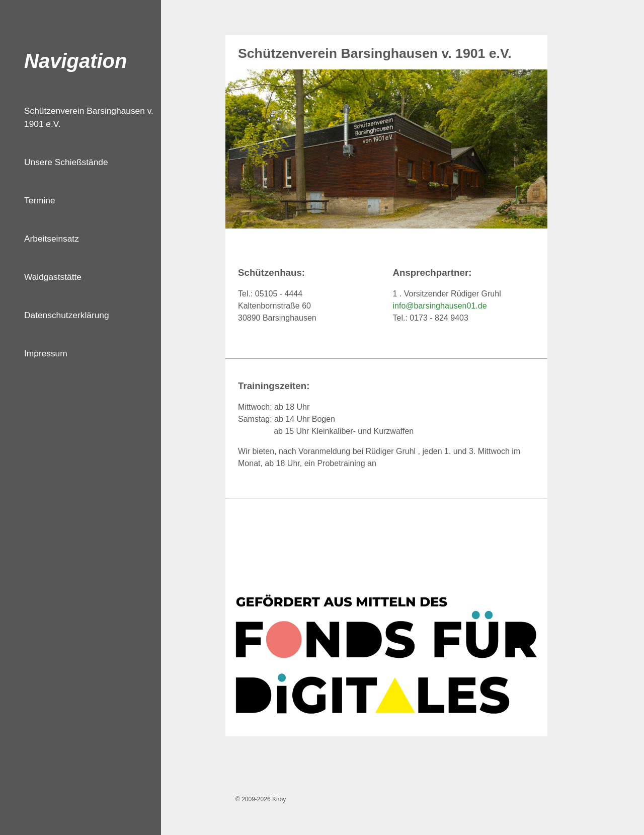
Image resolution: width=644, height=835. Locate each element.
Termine (40, 200)
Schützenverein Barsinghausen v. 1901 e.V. (89, 117)
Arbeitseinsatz (52, 239)
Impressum (46, 353)
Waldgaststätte (53, 277)
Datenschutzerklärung (67, 315)
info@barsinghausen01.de (440, 306)
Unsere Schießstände (66, 162)
